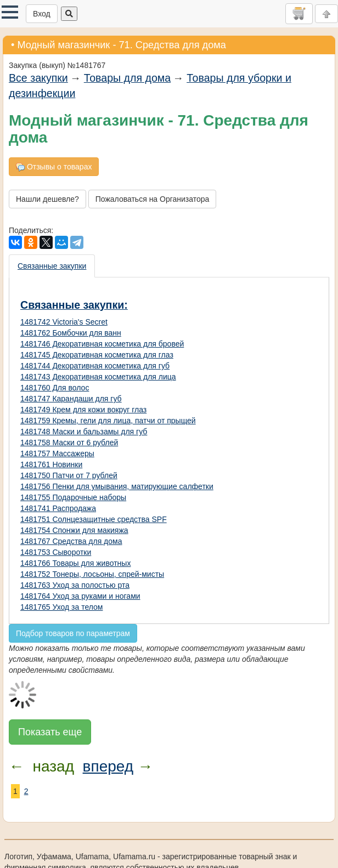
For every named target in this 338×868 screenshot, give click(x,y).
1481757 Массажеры (57, 453)
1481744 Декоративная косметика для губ (95, 366)
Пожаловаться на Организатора (153, 199)
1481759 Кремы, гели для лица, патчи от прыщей (108, 421)
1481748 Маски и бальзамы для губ (84, 432)
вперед (108, 766)
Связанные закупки (52, 266)
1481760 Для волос (55, 388)
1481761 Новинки (51, 464)
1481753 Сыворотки (56, 552)
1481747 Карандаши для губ (71, 399)
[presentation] (52, 266)
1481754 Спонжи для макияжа (74, 530)
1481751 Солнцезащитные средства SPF (94, 519)
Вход (42, 14)
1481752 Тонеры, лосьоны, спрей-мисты (92, 574)
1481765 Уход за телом (61, 607)
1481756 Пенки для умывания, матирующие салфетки (117, 486)
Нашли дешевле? (47, 199)
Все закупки (38, 78)
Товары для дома (127, 78)
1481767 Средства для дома (71, 541)
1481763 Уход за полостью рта (75, 585)
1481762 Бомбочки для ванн (71, 333)
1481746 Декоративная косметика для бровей (102, 344)
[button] (10, 12)
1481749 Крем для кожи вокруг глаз (83, 410)
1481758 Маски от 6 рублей (69, 442)
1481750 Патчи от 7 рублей (69, 475)
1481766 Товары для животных (75, 563)
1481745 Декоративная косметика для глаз (97, 355)
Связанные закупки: (74, 305)
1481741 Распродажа (58, 508)
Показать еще (50, 732)
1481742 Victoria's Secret (64, 322)
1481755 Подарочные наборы (73, 497)
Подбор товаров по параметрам (73, 633)
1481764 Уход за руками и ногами (80, 596)
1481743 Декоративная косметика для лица (98, 377)
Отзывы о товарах (54, 167)
